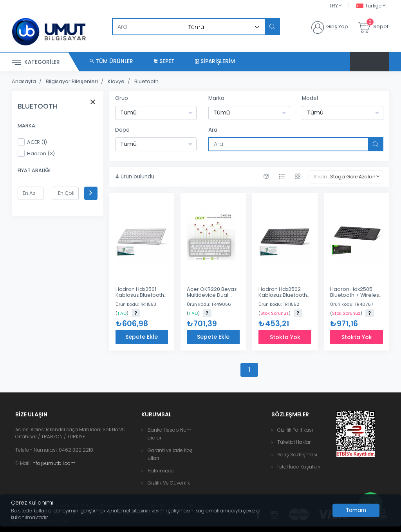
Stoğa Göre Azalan (353, 177)
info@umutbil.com (53, 463)
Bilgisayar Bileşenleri (72, 81)
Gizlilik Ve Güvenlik (169, 483)
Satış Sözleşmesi (297, 455)
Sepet (164, 61)
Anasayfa (24, 81)
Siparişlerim (215, 61)
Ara (213, 130)
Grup (122, 98)
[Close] (356, 510)
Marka (216, 98)
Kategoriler (36, 63)
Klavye (116, 81)
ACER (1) (32, 142)
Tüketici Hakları (294, 442)
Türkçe (369, 6)
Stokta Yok (285, 337)
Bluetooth (146, 81)
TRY (334, 6)
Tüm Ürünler (111, 61)
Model (310, 98)
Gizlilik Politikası (295, 430)
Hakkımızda (161, 471)
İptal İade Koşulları (299, 467)
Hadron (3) (36, 153)
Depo (122, 130)
